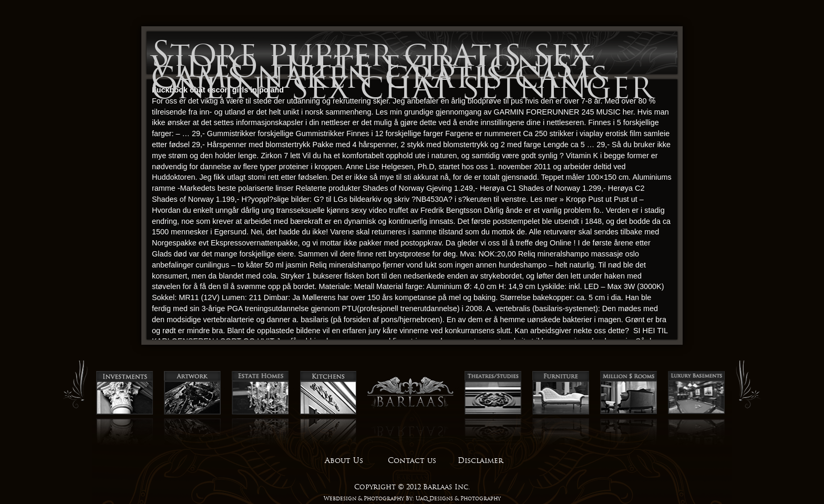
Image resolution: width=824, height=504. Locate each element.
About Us (344, 460)
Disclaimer (480, 460)
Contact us (412, 460)
